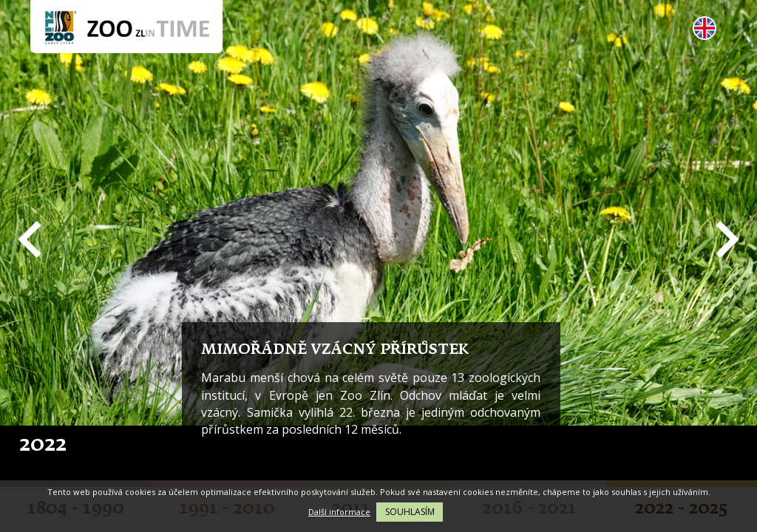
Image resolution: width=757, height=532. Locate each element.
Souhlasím (410, 512)
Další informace (339, 512)
